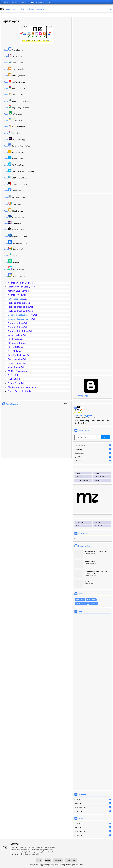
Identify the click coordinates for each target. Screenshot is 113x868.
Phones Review (82, 603)
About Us (5, 2)
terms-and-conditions (37, 2)
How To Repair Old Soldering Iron (96, 552)
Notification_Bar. (16, 299)
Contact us (14, 2)
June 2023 (93, 461)
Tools (14, 9)
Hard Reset (30, 9)
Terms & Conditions (82, 480)
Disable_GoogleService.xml (21, 315)
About (97, 473)
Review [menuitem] (78, 526)
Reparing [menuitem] (97, 522)
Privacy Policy (24, 2)
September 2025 (93, 445)
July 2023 (93, 457)
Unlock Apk (41, 9)
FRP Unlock (81, 600)
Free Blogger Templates (74, 865)
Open (6, 50)
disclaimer (49, 2)
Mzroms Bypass (83, 415)
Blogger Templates (46, 865)
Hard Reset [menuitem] (98, 526)
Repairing (94, 603)
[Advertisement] (93, 105)
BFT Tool (88, 581)
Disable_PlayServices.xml (20, 319)
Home (8, 9)
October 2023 (93, 449)
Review (21, 9)
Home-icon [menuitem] (80, 522)
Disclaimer (98, 480)
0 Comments (65, 404)
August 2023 (93, 453)
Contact (79, 477)
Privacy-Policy (99, 477)
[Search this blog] (88, 437)
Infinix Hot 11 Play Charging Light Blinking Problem (96, 572)
